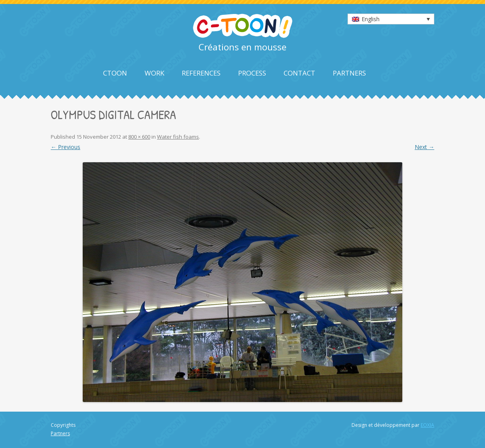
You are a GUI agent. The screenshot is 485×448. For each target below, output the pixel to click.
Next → (424, 147)
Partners (349, 73)
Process (252, 73)
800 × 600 (139, 137)
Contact (299, 73)
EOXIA (427, 425)
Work (154, 73)
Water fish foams (178, 137)
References (201, 73)
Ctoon (115, 73)
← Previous (66, 147)
